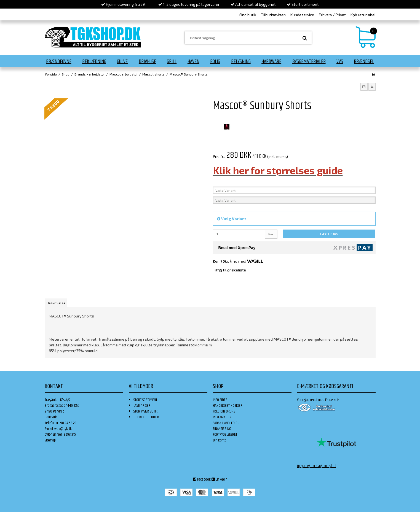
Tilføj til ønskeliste (229, 270)
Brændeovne (59, 62)
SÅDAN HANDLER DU (226, 423)
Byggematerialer (309, 62)
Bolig (215, 62)
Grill (172, 62)
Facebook (202, 479)
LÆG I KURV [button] (329, 234)
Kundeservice (302, 15)
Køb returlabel (363, 15)
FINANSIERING (222, 429)
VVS (340, 62)
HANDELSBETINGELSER (228, 406)
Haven (193, 62)
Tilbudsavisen (273, 15)
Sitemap (50, 440)
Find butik (248, 15)
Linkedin (219, 479)
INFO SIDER (220, 400)
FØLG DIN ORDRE (224, 411)
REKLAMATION (222, 417)
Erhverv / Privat (332, 15)
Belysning (241, 62)
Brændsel (364, 62)
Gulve (122, 62)
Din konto (220, 440)
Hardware (271, 62)
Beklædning (94, 62)
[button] (364, 87)
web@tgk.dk (63, 429)
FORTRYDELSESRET (225, 435)
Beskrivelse (56, 303)
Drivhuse (147, 62)
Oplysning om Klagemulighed (317, 466)
